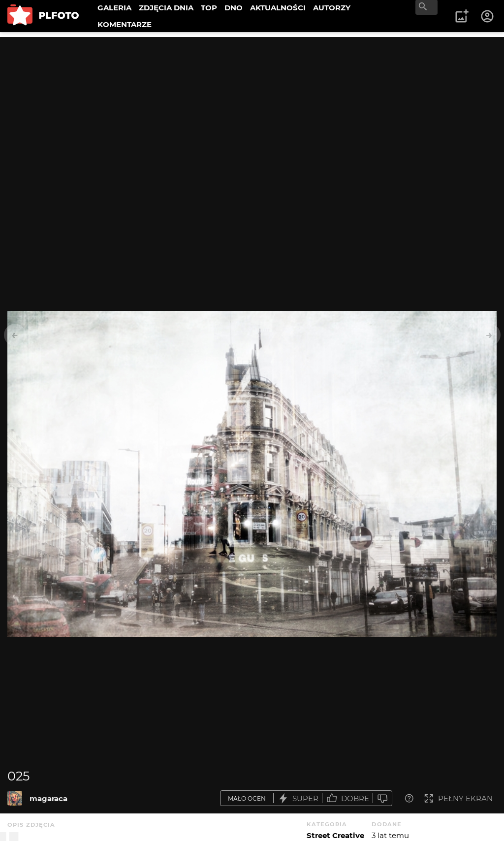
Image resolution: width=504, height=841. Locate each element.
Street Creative (335, 835)
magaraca (48, 798)
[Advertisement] (252, 106)
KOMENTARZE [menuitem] (125, 24)
